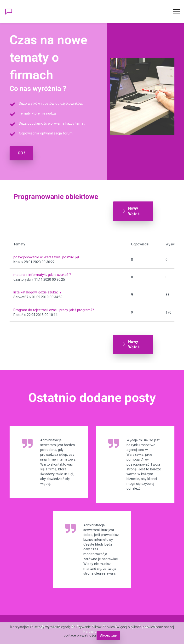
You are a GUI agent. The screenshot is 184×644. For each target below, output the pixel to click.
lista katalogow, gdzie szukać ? (37, 292)
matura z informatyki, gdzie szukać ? (42, 275)
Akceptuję (108, 635)
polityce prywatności (80, 635)
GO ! (21, 153)
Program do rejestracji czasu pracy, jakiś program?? (54, 310)
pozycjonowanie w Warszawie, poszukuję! (46, 257)
